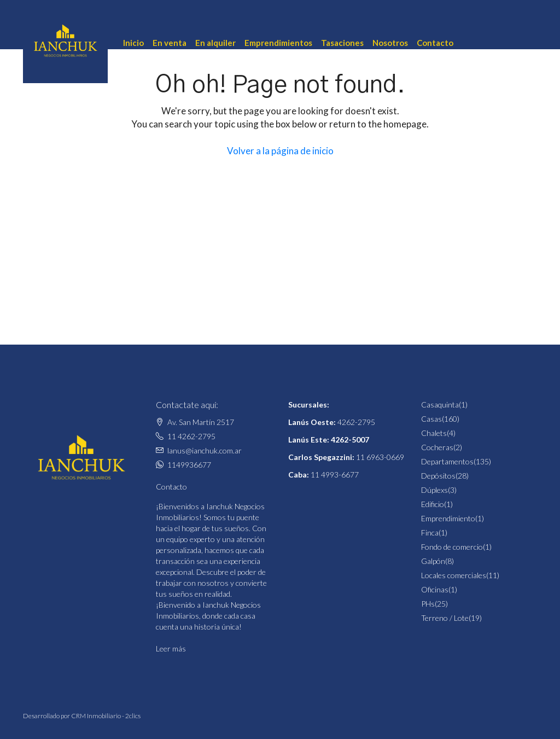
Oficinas (435, 589)
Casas (431, 419)
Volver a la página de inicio (280, 151)
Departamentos (447, 461)
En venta (170, 43)
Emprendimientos (278, 43)
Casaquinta (440, 405)
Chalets (434, 433)
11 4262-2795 (191, 436)
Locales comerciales (454, 575)
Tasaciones (342, 43)
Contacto (435, 43)
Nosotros (390, 43)
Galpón (433, 561)
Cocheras (437, 447)
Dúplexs (434, 490)
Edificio (433, 504)
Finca (430, 533)
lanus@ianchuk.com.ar (205, 450)
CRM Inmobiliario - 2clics (106, 716)
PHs (428, 604)
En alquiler (215, 43)
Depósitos (438, 476)
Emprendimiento (448, 518)
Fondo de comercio (452, 547)
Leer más (171, 648)
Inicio (133, 43)
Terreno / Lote (445, 618)
